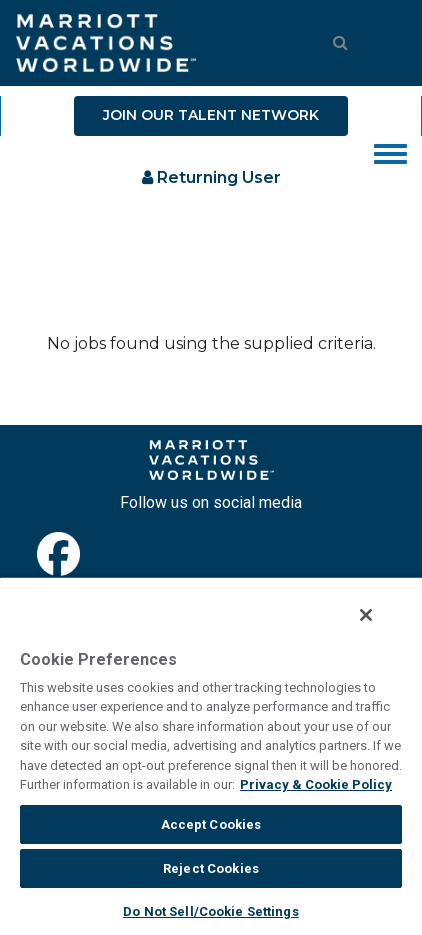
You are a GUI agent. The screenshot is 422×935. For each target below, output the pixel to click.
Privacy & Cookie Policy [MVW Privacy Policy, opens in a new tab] (316, 784)
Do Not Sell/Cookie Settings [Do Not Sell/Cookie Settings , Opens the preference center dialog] (211, 911)
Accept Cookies (211, 824)
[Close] (366, 615)
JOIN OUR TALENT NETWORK (211, 115)
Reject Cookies (211, 868)
